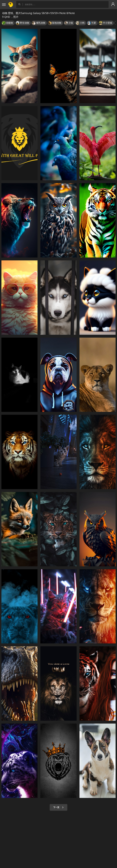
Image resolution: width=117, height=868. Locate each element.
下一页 (59, 807)
